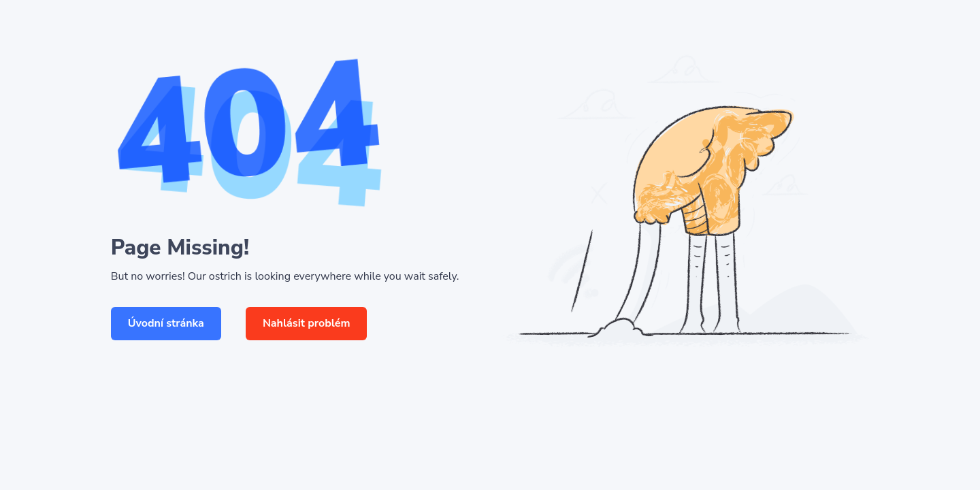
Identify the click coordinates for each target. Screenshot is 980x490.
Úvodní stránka (166, 323)
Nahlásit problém (307, 323)
